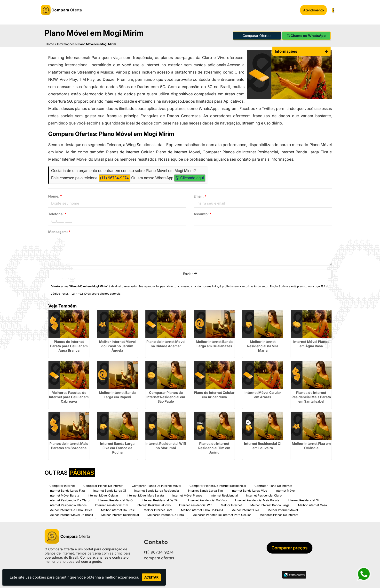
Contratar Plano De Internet (273, 485)
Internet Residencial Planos (68, 505)
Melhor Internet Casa (313, 505)
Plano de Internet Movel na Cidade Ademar (166, 344)
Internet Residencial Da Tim (161, 500)
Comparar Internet (62, 485)
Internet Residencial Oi (303, 500)
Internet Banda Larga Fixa (67, 490)
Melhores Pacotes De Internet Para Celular (222, 515)
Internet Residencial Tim (112, 505)
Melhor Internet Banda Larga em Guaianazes (214, 344)
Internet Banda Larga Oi (110, 490)
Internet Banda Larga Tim (206, 490)
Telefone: (57, 214)
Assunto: (203, 214)
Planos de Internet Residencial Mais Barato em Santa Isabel (311, 397)
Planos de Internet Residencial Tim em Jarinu (214, 448)
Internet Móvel (285, 490)
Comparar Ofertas (257, 36)
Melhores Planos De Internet (279, 515)
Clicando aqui (190, 178)
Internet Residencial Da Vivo (207, 500)
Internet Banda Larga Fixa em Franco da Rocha (117, 448)
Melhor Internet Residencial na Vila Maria (263, 346)
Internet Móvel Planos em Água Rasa (311, 344)
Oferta (67, 536)
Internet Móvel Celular (103, 495)
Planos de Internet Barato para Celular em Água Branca (69, 346)
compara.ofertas (159, 558)
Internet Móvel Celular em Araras (263, 394)
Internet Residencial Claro (264, 495)
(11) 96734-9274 (114, 178)
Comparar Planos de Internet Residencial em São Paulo (166, 397)
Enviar (190, 273)
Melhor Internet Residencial (120, 515)
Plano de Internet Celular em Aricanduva (214, 394)
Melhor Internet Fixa (245, 510)
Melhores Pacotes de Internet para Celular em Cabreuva (69, 397)
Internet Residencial (224, 495)
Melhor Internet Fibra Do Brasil (202, 510)
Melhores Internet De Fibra (166, 515)
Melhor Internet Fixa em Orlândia (311, 445)
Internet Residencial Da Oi (116, 500)
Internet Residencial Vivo (154, 505)
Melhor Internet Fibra (158, 510)
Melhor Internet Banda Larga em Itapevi (117, 394)
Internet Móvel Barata (64, 495)
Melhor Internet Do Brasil (118, 510)
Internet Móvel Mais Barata (145, 495)
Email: (200, 196)
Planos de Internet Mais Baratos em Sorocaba (69, 445)
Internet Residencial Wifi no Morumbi (166, 445)
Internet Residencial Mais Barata (257, 500)
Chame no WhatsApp (306, 36)
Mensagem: (59, 231)
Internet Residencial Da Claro (69, 500)
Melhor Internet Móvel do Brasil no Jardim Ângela (117, 346)
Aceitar (151, 577)
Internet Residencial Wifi (196, 505)
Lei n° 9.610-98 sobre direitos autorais (96, 293)
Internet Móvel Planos (187, 495)
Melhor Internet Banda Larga (270, 505)
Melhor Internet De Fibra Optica (71, 510)
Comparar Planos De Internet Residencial (218, 485)
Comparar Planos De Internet (103, 485)
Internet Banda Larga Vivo (249, 490)
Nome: (55, 196)
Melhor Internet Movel (283, 510)
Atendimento (313, 10)
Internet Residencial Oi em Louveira (263, 445)
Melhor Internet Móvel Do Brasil (71, 515)
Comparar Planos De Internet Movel (156, 485)
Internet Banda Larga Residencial (157, 490)
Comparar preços (290, 548)
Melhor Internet (231, 505)
